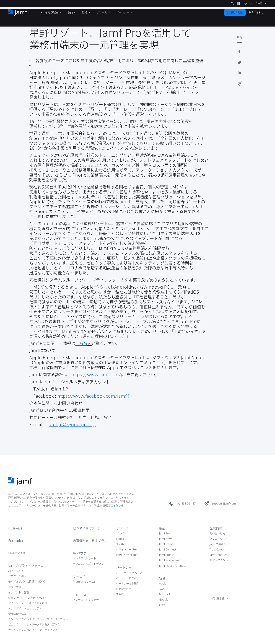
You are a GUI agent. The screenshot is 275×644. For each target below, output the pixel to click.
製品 (162, 528)
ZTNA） (35, 624)
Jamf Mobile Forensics (173, 566)
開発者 (120, 594)
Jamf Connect (168, 549)
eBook (120, 539)
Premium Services (84, 582)
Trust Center (217, 549)
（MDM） (28, 582)
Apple (163, 584)
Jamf (26, 566)
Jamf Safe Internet (170, 560)
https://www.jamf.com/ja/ (99, 375)
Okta (162, 605)
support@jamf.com (220, 504)
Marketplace (124, 589)
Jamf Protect (167, 555)
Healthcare (17, 553)
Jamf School (167, 544)
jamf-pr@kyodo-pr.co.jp (72, 425)
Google (164, 600)
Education (16, 541)
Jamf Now (165, 539)
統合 (162, 578)
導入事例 (121, 544)
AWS (162, 589)
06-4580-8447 (182, 504)
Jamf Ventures (218, 555)
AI (17, 571)
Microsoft (165, 594)
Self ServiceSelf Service (27, 598)
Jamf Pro (164, 533)
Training (79, 594)
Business (15, 528)
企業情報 (216, 528)
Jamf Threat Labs (126, 555)
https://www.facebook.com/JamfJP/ (95, 396)
